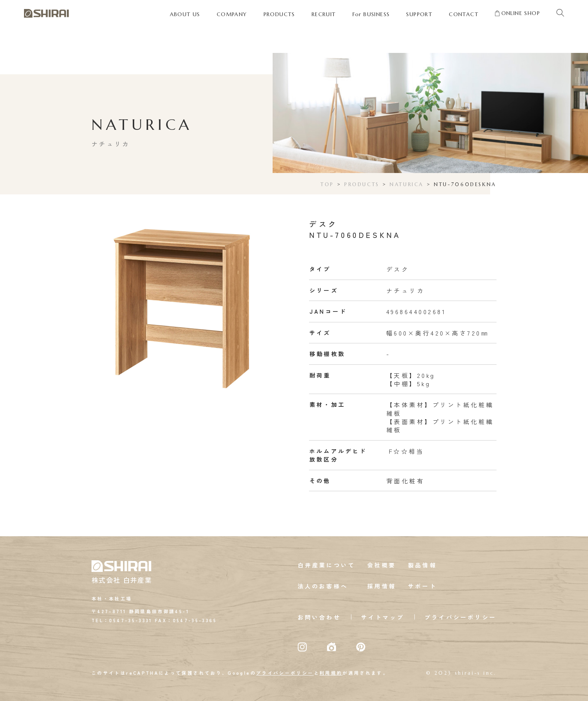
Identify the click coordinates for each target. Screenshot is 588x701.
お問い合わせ (319, 617)
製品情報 (422, 565)
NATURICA (407, 184)
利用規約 (331, 673)
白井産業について (327, 565)
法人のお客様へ (323, 586)
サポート (422, 586)
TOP (327, 184)
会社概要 (382, 565)
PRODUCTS (362, 184)
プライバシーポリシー (460, 617)
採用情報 (382, 586)
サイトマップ (383, 617)
